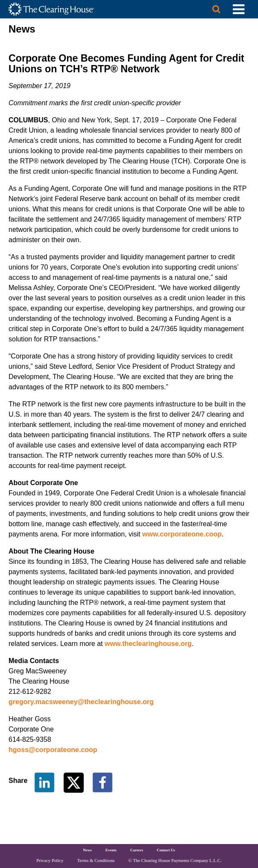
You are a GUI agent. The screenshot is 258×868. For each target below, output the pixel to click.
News (87, 850)
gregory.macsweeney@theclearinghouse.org (81, 702)
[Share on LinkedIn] (44, 782)
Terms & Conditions (96, 860)
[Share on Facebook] (103, 782)
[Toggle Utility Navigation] (239, 9)
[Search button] (216, 9)
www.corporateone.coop (182, 534)
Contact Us (166, 850)
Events (111, 850)
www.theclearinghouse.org (148, 644)
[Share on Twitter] (75, 782)
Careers (137, 850)
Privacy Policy (50, 860)
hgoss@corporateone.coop (53, 750)
